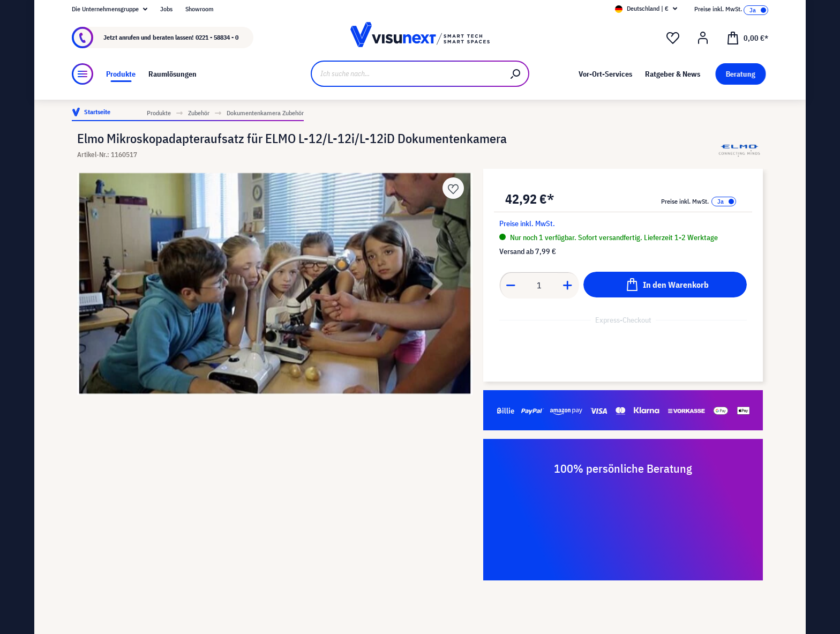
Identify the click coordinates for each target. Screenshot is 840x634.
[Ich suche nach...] (407, 74)
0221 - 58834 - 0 (217, 37)
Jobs (166, 9)
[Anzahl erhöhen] (568, 285)
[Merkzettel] (673, 38)
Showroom (200, 9)
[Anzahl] (539, 285)
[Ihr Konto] (703, 38)
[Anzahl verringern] (511, 285)
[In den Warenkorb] (665, 285)
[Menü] (82, 74)
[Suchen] (516, 74)
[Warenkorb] (747, 38)
